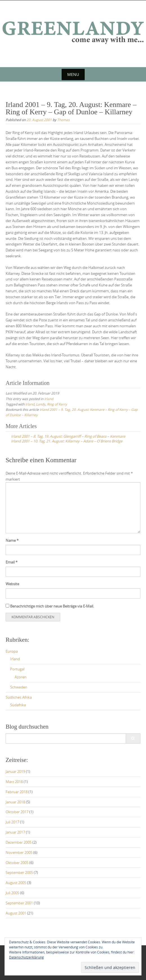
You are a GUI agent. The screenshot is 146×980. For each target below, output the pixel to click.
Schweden (19, 687)
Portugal (17, 669)
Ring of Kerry (57, 404)
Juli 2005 (12, 893)
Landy (41, 404)
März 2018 (14, 782)
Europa (12, 651)
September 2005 (19, 872)
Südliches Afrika (19, 697)
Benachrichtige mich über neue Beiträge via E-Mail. (52, 606)
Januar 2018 (15, 802)
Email (12, 562)
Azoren (21, 677)
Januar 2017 (15, 832)
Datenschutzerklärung (26, 957)
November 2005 (19, 852)
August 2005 (16, 883)
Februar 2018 (17, 792)
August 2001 (16, 913)
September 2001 (19, 903)
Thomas (63, 120)
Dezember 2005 (19, 842)
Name (12, 540)
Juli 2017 (12, 822)
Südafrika (18, 705)
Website (12, 584)
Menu (73, 74)
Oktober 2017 (17, 812)
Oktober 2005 (17, 863)
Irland (49, 399)
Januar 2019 (15, 771)
